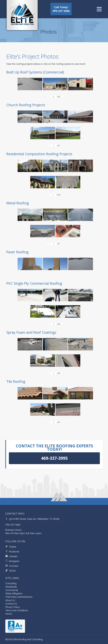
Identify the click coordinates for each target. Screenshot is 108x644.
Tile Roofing (16, 381)
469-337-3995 (13, 524)
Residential (11, 587)
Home (9, 614)
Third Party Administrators (19, 597)
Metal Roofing (18, 203)
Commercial (12, 590)
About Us (10, 600)
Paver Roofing (17, 252)
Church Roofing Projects (26, 105)
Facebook (14, 552)
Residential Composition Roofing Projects (39, 154)
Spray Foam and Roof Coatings (31, 332)
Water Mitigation (14, 594)
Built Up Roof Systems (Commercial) (35, 72)
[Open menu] (99, 9)
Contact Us (11, 604)
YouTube (13, 566)
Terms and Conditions (17, 610)
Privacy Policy (13, 607)
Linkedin (13, 556)
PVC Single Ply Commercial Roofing (34, 283)
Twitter (13, 547)
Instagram (14, 561)
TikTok (12, 571)
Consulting (11, 583)
